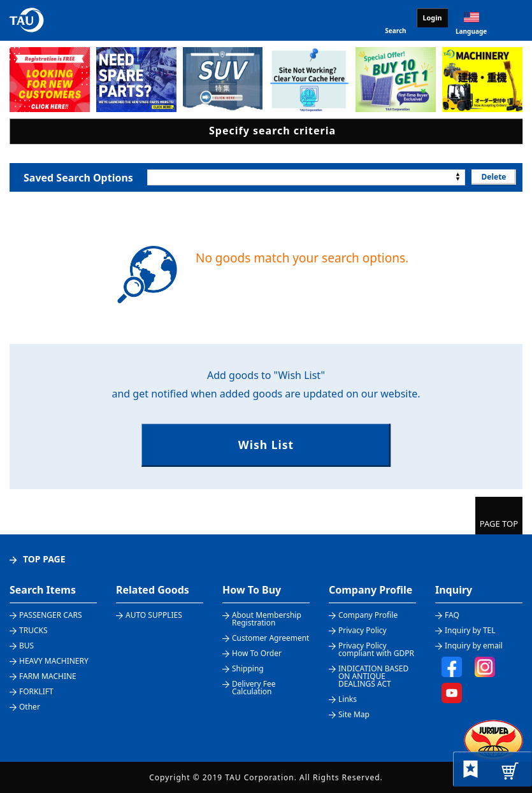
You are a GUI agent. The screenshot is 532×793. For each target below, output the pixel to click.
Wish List (266, 445)
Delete (493, 177)
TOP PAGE (44, 559)
